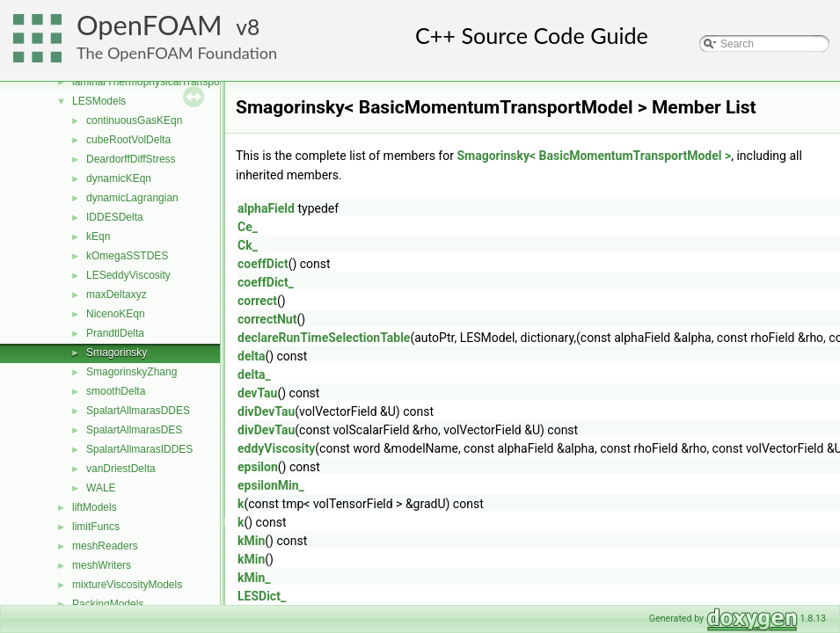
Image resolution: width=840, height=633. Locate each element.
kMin (251, 541)
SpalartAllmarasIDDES (139, 449)
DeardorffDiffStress (131, 159)
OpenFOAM (150, 25)
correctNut (267, 319)
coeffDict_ (266, 282)
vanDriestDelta (121, 469)
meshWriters (102, 565)
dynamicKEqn (119, 178)
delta (251, 356)
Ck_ (248, 245)
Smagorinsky (117, 353)
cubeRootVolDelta (128, 140)
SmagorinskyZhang (131, 372)
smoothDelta (116, 391)
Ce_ (248, 227)
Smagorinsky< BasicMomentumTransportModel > (594, 156)
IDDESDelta (115, 217)
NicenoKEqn (116, 314)
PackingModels (108, 604)
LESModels (99, 101)
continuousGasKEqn (134, 120)
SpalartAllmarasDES (134, 430)
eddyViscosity (276, 448)
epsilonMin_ (271, 485)
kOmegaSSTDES (127, 256)
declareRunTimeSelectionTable (324, 338)
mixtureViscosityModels (127, 585)
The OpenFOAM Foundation (177, 53)
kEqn (98, 236)
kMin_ (254, 578)
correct (257, 301)
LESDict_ (262, 596)
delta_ (254, 375)
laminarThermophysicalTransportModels (166, 82)
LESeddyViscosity (128, 275)
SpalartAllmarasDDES (138, 411)
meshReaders (105, 546)
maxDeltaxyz (117, 295)
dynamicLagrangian (132, 198)
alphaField (266, 208)
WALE (101, 488)
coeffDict (263, 264)
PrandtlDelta (115, 333)
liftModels (95, 507)
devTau (257, 393)
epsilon (258, 467)
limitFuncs (96, 527)
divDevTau (266, 411)
